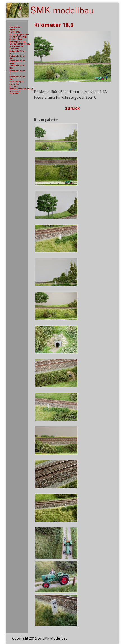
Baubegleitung (17, 42)
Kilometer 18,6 (13, 75)
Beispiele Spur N (17, 52)
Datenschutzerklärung (21, 89)
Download (14, 84)
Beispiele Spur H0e (17, 67)
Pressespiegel (16, 82)
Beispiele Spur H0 (17, 57)
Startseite (15, 27)
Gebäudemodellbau (20, 44)
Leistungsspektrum (19, 34)
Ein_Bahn (14, 94)
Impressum (15, 91)
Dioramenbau (16, 46)
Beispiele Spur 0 (17, 72)
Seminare (14, 49)
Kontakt (13, 86)
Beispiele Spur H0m (17, 62)
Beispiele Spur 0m (17, 78)
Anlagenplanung (18, 37)
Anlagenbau (16, 39)
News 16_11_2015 (15, 31)
